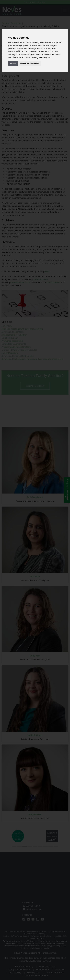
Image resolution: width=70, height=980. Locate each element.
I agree (13, 63)
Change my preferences (30, 63)
